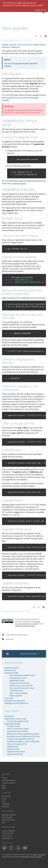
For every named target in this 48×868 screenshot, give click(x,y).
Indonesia (15, 47)
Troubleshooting (16, 691)
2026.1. (41, 5)
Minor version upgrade (18, 693)
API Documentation (9, 820)
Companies (6, 804)
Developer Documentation (15, 701)
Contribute (6, 807)
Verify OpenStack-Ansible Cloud (22, 675)
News (4, 788)
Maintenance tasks (17, 680)
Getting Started (7, 817)
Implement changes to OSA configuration (23, 741)
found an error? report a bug (15, 635)
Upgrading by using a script (15, 719)
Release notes (10, 670)
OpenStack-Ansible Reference (16, 703)
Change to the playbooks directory (21, 739)
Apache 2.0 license (39, 855)
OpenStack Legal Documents (25, 626)
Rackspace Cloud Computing (32, 857)
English (6, 45)
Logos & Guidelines (8, 831)
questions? (8, 639)
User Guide (9, 698)
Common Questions (9, 783)
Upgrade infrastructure (16, 752)
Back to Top (40, 10)
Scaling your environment (20, 683)
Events (4, 799)
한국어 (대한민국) (25, 45)
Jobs (4, 801)
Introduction (9, 716)
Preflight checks (13, 726)
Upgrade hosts (13, 747)
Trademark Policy (8, 833)
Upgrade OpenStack (15, 754)
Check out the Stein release (18, 729)
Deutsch (13, 45)
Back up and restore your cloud (22, 688)
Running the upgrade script (18, 721)
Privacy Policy (7, 836)
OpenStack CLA (7, 838)
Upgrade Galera (13, 749)
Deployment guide (12, 668)
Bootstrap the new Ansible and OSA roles (23, 736)
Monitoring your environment (21, 686)
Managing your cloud (18, 678)
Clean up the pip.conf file (17, 744)
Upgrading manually (12, 724)
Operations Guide (11, 673)
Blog (3, 786)
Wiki (3, 822)
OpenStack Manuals (9, 815)
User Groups (6, 796)
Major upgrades (16, 696)
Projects (5, 778)
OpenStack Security (9, 780)
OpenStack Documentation (30, 654)
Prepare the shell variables (18, 731)
